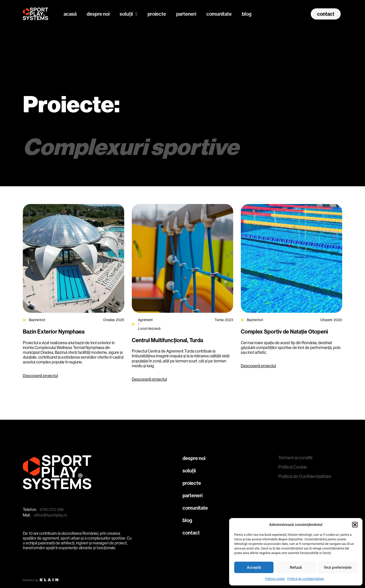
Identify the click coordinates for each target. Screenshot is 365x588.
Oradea (109, 320)
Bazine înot (37, 320)
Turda (219, 320)
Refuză (296, 567)
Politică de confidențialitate (306, 579)
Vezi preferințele (338, 567)
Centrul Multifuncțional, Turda (167, 340)
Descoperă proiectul (40, 376)
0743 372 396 (52, 510)
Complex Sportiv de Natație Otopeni (284, 332)
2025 (120, 320)
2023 (229, 320)
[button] (355, 525)
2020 (338, 320)
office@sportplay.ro (50, 515)
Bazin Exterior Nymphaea (54, 332)
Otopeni (326, 320)
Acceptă (254, 567)
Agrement (145, 320)
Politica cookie (275, 579)
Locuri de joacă (149, 328)
